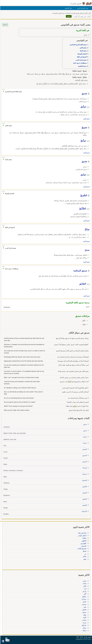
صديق (85, 424)
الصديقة (84, 480)
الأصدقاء (84, 511)
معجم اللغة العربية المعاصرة (78, 45)
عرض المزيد (86, 119)
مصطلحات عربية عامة (80, 63)
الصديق (84, 449)
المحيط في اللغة (81, 57)
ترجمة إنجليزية (82, 66)
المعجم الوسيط (82, 54)
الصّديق (84, 487)
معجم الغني (83, 48)
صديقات (84, 474)
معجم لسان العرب (81, 60)
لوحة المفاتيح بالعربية (82, 8)
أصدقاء (84, 468)
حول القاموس (68, 8)
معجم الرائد (83, 51)
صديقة (85, 437)
